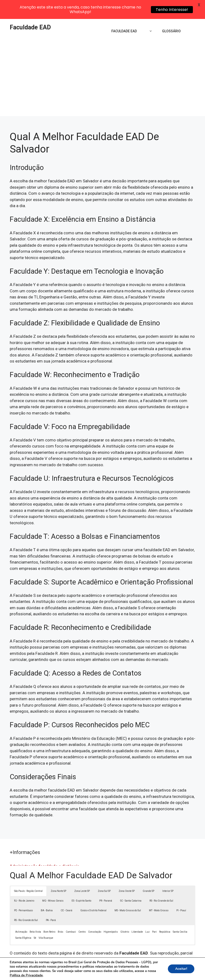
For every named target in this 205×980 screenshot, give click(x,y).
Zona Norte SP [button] (58, 872)
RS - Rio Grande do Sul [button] (161, 882)
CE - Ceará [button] (66, 891)
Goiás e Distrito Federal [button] (93, 891)
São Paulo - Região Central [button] (28, 872)
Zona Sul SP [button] (104, 872)
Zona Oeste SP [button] (127, 872)
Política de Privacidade (143, 967)
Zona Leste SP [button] (82, 872)
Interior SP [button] (168, 872)
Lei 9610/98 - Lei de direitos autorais (129, 946)
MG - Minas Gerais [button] (53, 882)
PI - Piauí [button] (181, 891)
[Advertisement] (102, 61)
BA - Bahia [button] (47, 891)
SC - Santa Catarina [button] (131, 882)
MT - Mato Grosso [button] (159, 891)
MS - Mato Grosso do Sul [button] (128, 891)
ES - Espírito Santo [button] (81, 882)
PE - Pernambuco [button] (23, 891)
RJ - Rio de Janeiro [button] (24, 882)
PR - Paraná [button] (106, 882)
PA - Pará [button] (51, 901)
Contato (103, 972)
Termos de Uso (176, 967)
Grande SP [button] (148, 872)
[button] (191, 966)
